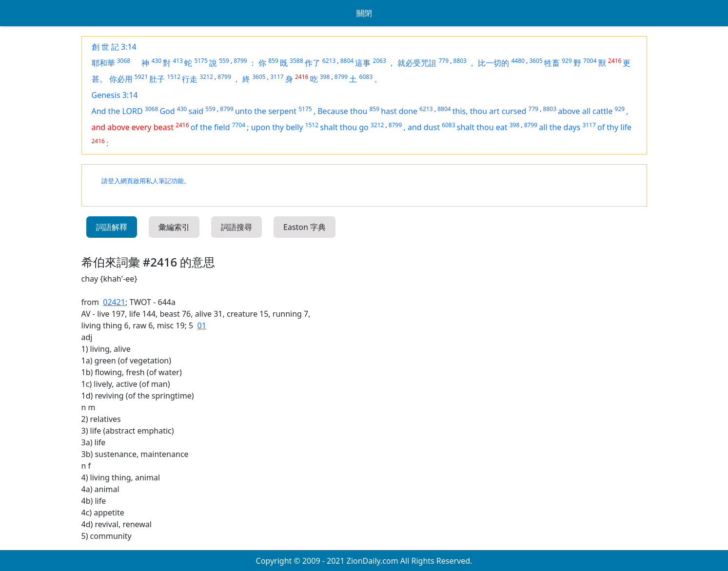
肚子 (157, 79)
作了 (313, 63)
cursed (514, 111)
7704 (239, 125)
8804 (347, 61)
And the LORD (117, 111)
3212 (206, 77)
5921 (141, 77)
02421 (114, 302)
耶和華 (103, 63)
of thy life (614, 127)
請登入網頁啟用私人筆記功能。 (146, 181)
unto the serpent (266, 111)
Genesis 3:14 (115, 95)
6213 (329, 61)
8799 (240, 61)
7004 (590, 61)
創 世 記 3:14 (114, 47)
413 (178, 61)
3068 (124, 61)
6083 (366, 77)
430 (157, 61)
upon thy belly (277, 127)
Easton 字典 (305, 227)
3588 (296, 61)
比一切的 (493, 63)
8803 (460, 61)
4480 (518, 61)
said (196, 111)
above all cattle (585, 111)
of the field (210, 127)
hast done (399, 111)
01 (202, 325)
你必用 (121, 79)
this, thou (471, 111)
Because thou (342, 111)
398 (325, 77)
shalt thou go (344, 127)
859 (273, 61)
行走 (190, 79)
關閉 (364, 13)
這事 (363, 63)
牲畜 (552, 63)
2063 (380, 61)
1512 (174, 77)
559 (224, 61)
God (167, 111)
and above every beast (133, 127)
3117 (277, 77)
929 (567, 61)
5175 (201, 61)
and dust (424, 127)
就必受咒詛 (417, 63)
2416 (615, 61)
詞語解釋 (112, 227)
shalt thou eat (482, 127)
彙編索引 (174, 227)
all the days (560, 127)
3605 (536, 61)
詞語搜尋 (236, 227)
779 (443, 61)
